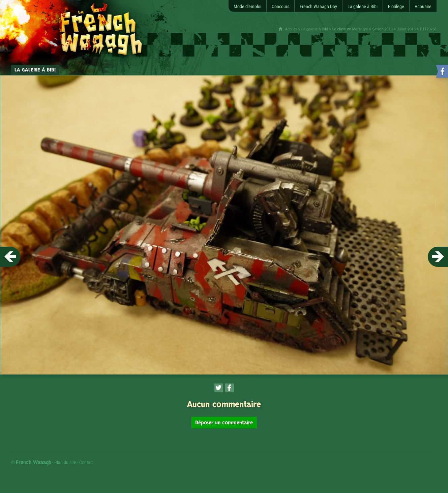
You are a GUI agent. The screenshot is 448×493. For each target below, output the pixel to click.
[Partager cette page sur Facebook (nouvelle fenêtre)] (230, 388)
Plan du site (65, 462)
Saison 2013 (382, 29)
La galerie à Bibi (315, 29)
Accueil (291, 29)
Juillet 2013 (406, 29)
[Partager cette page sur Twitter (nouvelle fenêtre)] (219, 388)
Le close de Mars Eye (350, 29)
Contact (86, 462)
